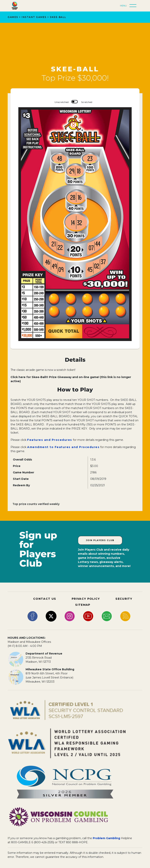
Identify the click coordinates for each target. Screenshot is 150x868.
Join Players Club (100, 540)
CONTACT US (45, 599)
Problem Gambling (106, 838)
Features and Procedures (50, 440)
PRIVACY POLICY (86, 599)
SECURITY (124, 599)
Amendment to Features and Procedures (63, 447)
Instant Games (34, 17)
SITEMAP (83, 605)
